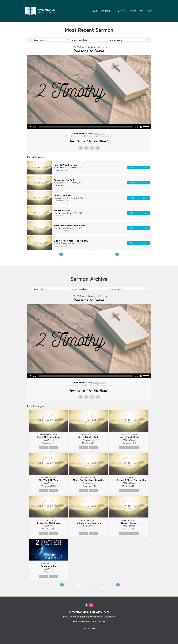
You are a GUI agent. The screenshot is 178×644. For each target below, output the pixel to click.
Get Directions (89, 628)
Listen (144, 168)
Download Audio (106, 136)
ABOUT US (105, 11)
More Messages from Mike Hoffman (80, 136)
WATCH (150, 11)
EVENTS (133, 11)
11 (107, 254)
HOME (95, 11)
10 (103, 254)
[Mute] (141, 127)
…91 (112, 254)
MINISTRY (120, 11)
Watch (132, 168)
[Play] (30, 127)
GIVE (141, 11)
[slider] (86, 127)
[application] (89, 127)
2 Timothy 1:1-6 (99, 133)
